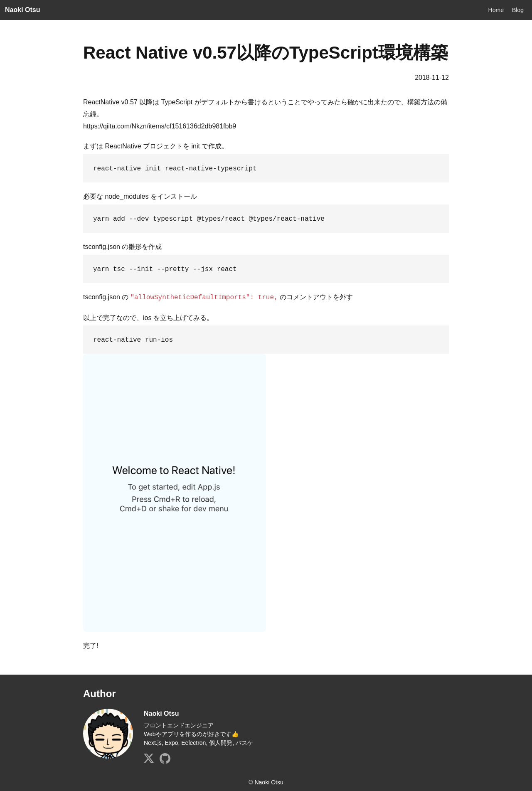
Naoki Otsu (22, 10)
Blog (518, 10)
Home (496, 10)
